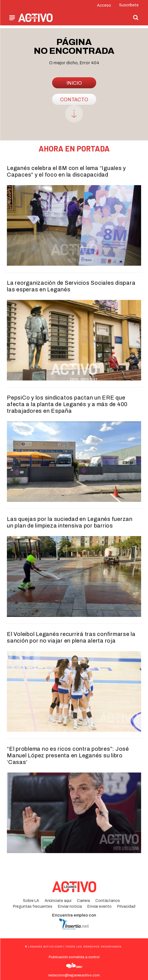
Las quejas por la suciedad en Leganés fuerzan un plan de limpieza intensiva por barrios (70, 522)
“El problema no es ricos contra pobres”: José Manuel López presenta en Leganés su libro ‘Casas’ (68, 755)
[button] (136, 17)
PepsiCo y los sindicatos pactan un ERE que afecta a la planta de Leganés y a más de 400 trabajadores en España (67, 404)
